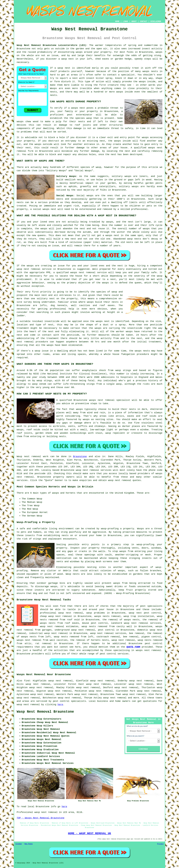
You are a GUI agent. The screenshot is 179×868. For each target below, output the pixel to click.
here (60, 705)
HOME (117, 21)
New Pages (29, 844)
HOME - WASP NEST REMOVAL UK (89, 833)
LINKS (125, 21)
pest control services (114, 654)
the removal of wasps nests (121, 620)
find (27, 681)
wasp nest (64, 68)
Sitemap (19, 844)
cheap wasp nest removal (56, 616)
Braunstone (80, 457)
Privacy (160, 844)
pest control (154, 644)
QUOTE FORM (133, 647)
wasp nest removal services (94, 470)
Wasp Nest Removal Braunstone (45, 712)
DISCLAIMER (156, 21)
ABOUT (134, 21)
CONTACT (144, 21)
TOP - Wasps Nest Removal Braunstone (41, 818)
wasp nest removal (28, 705)
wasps (79, 52)
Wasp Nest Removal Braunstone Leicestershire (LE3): (52, 45)
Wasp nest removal (29, 457)
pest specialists (151, 606)
